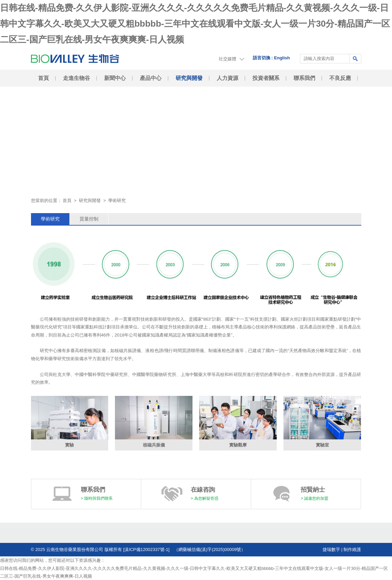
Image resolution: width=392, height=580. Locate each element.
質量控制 (89, 219)
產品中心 (151, 78)
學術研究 (50, 219)
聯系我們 (304, 78)
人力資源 (228, 78)
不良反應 (340, 78)
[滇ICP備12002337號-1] (148, 549)
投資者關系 (266, 78)
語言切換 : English (272, 58)
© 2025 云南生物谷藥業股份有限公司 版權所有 (77, 549)
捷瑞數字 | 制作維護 (342, 549)
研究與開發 (189, 78)
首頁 (43, 78)
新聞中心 (115, 78)
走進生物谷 (77, 78)
